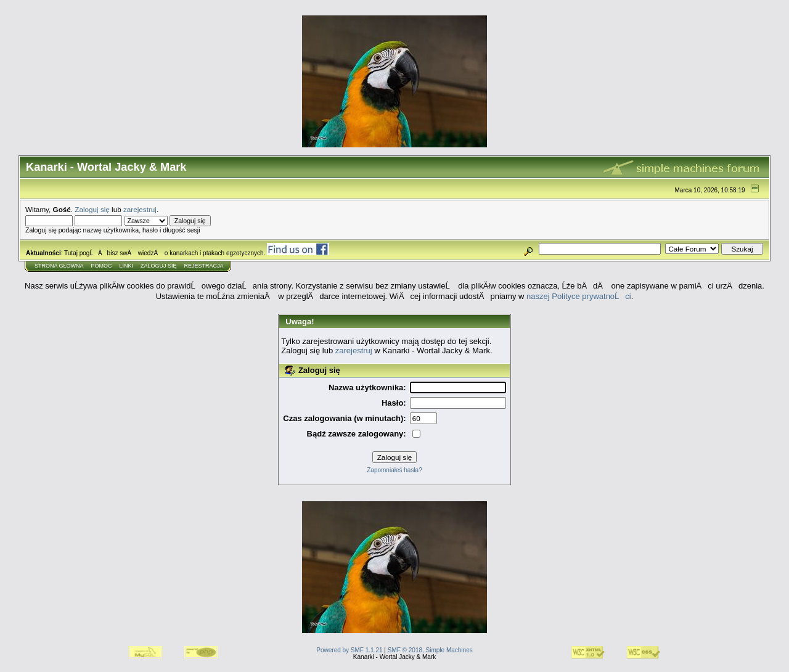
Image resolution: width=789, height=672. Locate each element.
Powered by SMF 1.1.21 (349, 650)
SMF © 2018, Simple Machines (430, 650)
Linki (127, 266)
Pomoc (102, 266)
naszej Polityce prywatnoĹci (579, 296)
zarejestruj (140, 209)
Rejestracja (204, 266)
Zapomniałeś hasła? (394, 470)
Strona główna (59, 266)
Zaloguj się (92, 209)
